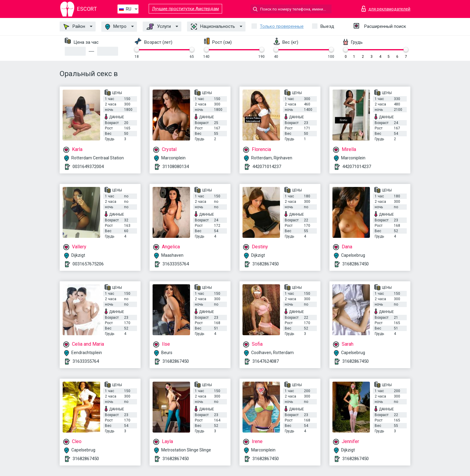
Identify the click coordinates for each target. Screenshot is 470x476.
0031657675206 (88, 264)
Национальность (213, 27)
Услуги (159, 27)
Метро (116, 27)
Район (74, 27)
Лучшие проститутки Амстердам (185, 9)
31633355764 (176, 264)
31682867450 (266, 264)
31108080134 (176, 167)
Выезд (327, 26)
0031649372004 (88, 167)
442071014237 (267, 167)
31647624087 (266, 361)
